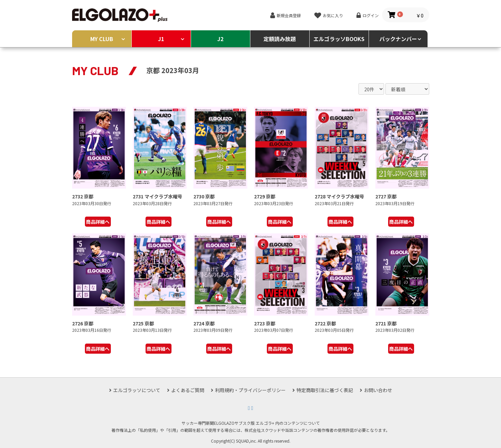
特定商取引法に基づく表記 (325, 390)
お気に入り (333, 15)
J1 (161, 39)
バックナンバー (398, 39)
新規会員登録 (289, 15)
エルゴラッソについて (137, 390)
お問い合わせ (378, 390)
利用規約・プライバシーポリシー (250, 390)
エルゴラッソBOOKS (339, 39)
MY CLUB (102, 39)
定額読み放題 (280, 39)
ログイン (371, 15)
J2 (220, 39)
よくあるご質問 (188, 390)
